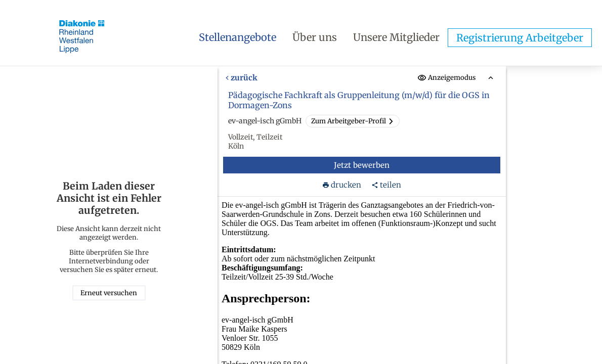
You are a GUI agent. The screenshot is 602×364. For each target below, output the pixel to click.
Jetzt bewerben (362, 165)
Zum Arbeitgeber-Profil (353, 121)
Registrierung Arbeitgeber (520, 38)
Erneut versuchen (109, 293)
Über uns (315, 37)
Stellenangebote (238, 37)
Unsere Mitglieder (396, 37)
